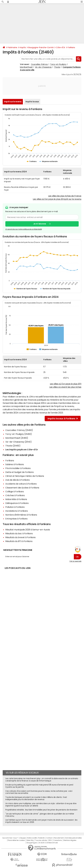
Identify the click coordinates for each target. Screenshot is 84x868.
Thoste (57, 67)
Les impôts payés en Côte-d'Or (22, 450)
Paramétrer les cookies (16, 840)
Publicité (41, 838)
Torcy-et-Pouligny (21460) (19, 434)
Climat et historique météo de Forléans (25, 476)
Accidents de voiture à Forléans (21, 484)
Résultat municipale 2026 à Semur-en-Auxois (28, 530)
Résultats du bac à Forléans (19, 533)
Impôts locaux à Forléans (63, 418)
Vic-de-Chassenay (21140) (18, 442)
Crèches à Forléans (15, 495)
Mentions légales (70, 840)
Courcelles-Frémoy (39, 64)
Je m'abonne (40, 224)
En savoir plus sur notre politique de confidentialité (24, 229)
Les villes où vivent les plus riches (65, 387)
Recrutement (59, 838)
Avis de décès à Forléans (17, 480)
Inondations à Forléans (17, 511)
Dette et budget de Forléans (19, 472)
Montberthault (26, 67)
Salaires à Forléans (15, 464)
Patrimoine (12, 47)
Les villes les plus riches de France (65, 196)
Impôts (23, 47)
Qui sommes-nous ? (10, 838)
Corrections (58, 840)
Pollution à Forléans (15, 507)
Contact (49, 838)
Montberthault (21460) (17, 438)
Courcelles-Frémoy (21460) (19, 430)
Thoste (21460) (13, 446)
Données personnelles (73, 838)
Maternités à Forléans (16, 499)
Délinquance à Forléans (17, 503)
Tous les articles (41, 840)
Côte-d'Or (61, 47)
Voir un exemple (75, 561)
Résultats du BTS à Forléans (19, 541)
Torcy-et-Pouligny (58, 64)
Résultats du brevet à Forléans (20, 537)
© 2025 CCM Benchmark (48, 843)
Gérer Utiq (30, 840)
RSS (50, 840)
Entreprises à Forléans (16, 519)
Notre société (32, 838)
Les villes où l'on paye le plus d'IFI (66, 384)
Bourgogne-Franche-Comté (41, 47)
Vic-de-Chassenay (43, 67)
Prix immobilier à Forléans (18, 468)
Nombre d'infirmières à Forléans (21, 515)
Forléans (71, 47)
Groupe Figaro (32, 843)
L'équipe (23, 838)
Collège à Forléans (15, 491)
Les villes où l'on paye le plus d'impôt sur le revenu (57, 199)
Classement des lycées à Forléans (22, 488)
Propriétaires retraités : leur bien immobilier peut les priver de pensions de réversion (41, 810)
